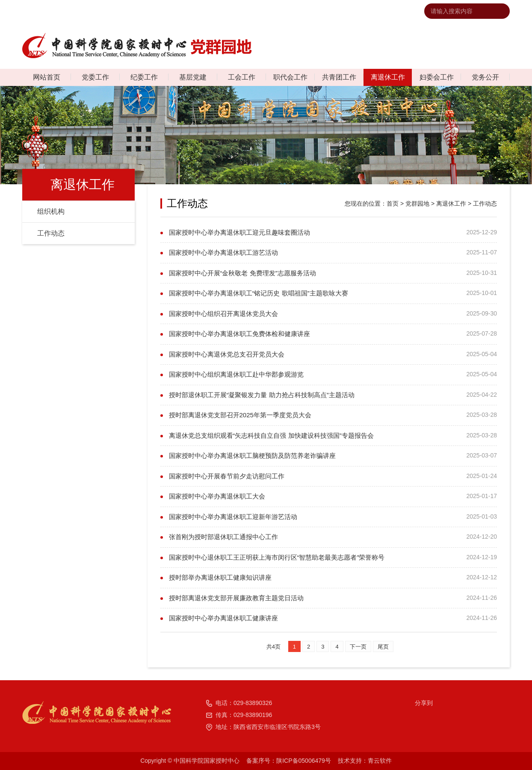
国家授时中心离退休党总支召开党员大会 (227, 354)
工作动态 (51, 233)
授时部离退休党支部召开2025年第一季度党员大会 (240, 415)
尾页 (383, 647)
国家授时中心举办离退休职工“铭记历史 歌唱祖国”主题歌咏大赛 (259, 293)
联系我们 (319, 11)
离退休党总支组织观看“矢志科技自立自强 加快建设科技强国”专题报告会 (271, 435)
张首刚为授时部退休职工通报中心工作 (223, 537)
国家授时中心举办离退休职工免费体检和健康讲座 (239, 334)
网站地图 (352, 11)
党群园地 (417, 204)
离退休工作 (388, 77)
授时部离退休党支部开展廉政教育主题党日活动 (236, 598)
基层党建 (193, 77)
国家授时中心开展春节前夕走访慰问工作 (227, 476)
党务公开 (485, 77)
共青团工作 (339, 77)
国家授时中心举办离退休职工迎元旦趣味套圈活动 (239, 232)
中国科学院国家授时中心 (266, 11)
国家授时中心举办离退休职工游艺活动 (223, 252)
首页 (393, 204)
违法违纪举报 (390, 11)
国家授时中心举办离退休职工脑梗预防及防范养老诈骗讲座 (252, 456)
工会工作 (242, 77)
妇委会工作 (437, 77)
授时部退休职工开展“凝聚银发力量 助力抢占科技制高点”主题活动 (262, 395)
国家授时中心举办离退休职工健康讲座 (223, 618)
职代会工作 (290, 77)
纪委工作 (144, 77)
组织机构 (51, 211)
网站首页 (47, 77)
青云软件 (380, 761)
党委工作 (95, 77)
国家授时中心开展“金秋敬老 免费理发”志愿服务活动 (242, 273)
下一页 (358, 647)
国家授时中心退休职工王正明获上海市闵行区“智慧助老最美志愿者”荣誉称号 (277, 557)
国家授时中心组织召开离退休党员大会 (223, 314)
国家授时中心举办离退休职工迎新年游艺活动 (233, 517)
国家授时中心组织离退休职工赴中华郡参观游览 (236, 374)
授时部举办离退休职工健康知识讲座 (220, 577)
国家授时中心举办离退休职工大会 (217, 496)
